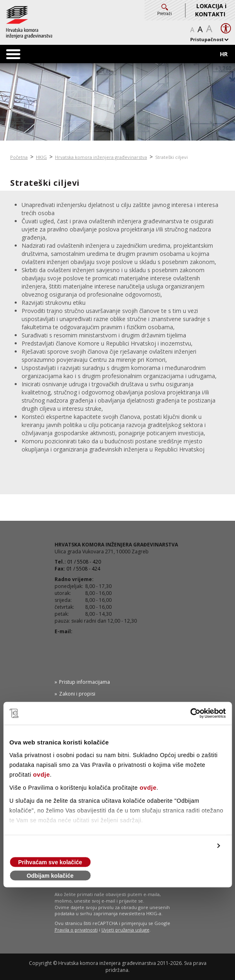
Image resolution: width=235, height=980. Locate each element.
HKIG (41, 157)
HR (224, 54)
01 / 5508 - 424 (83, 569)
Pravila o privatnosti (76, 930)
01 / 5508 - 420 (84, 562)
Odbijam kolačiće (50, 876)
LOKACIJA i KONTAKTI (211, 10)
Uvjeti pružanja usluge (125, 930)
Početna (19, 157)
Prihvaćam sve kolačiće (50, 862)
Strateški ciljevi (171, 157)
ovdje (42, 774)
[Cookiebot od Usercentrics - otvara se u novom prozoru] (190, 714)
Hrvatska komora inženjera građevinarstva (101, 157)
